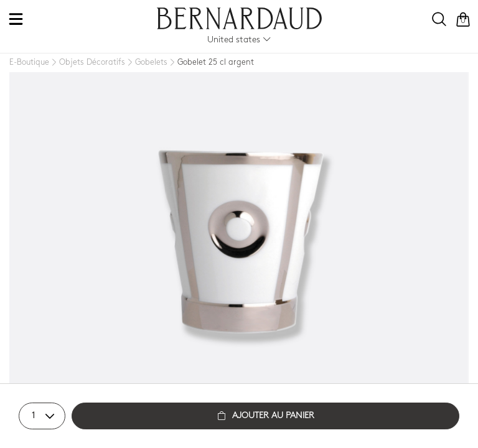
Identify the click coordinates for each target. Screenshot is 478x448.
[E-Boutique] (29, 63)
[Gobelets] (146, 63)
